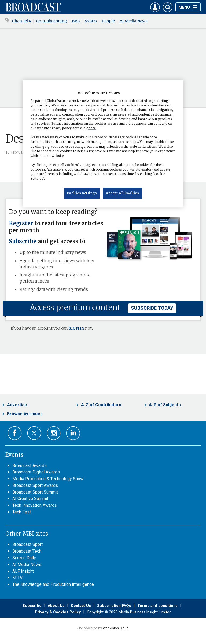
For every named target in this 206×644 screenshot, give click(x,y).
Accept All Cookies (122, 193)
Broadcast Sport (27, 544)
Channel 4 (21, 21)
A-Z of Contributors (101, 405)
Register (21, 223)
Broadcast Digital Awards (36, 472)
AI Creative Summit (30, 499)
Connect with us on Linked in (73, 433)
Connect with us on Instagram (54, 433)
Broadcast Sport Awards (35, 485)
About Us (56, 606)
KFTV (17, 578)
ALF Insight (23, 571)
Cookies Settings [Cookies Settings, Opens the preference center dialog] (82, 193)
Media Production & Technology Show (48, 479)
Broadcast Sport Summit (35, 492)
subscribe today (152, 308)
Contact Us (81, 606)
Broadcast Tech (27, 551)
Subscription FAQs (114, 606)
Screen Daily (24, 558)
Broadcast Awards (30, 466)
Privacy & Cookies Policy (58, 612)
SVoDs (91, 21)
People (108, 21)
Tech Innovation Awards (35, 505)
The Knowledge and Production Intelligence (53, 584)
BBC (76, 21)
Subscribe (23, 241)
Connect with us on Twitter (34, 433)
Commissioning (51, 21)
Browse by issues (25, 414)
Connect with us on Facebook (15, 433)
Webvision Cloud (116, 628)
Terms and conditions (157, 606)
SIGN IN (76, 328)
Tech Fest (22, 512)
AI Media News (134, 21)
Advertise (17, 405)
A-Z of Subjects (165, 405)
